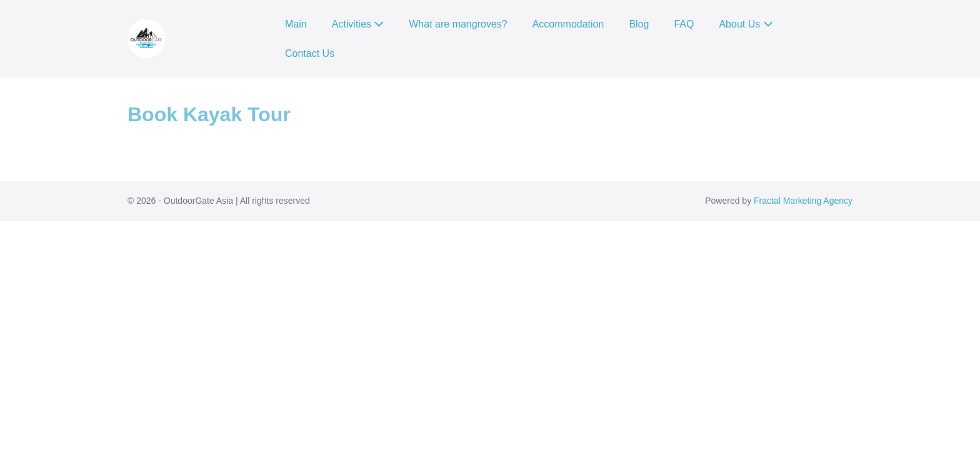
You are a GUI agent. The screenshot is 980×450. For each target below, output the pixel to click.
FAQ (684, 24)
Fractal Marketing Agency (803, 201)
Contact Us (310, 53)
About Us (746, 24)
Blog (639, 24)
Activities (358, 24)
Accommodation (568, 24)
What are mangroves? (458, 24)
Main (296, 24)
